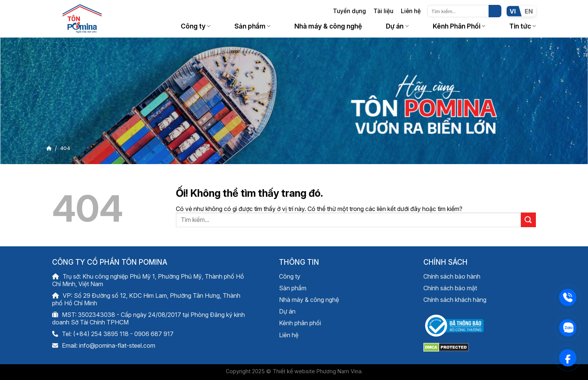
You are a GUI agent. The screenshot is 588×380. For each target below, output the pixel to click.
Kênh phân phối (300, 323)
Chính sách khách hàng (455, 300)
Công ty (196, 26)
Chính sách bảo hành (452, 276)
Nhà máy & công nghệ (328, 26)
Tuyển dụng (349, 11)
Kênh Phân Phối (459, 26)
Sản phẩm (252, 26)
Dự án (397, 26)
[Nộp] (495, 11)
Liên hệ (411, 11)
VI (513, 11)
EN (529, 11)
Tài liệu (383, 11)
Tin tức (523, 26)
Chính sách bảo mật (450, 288)
